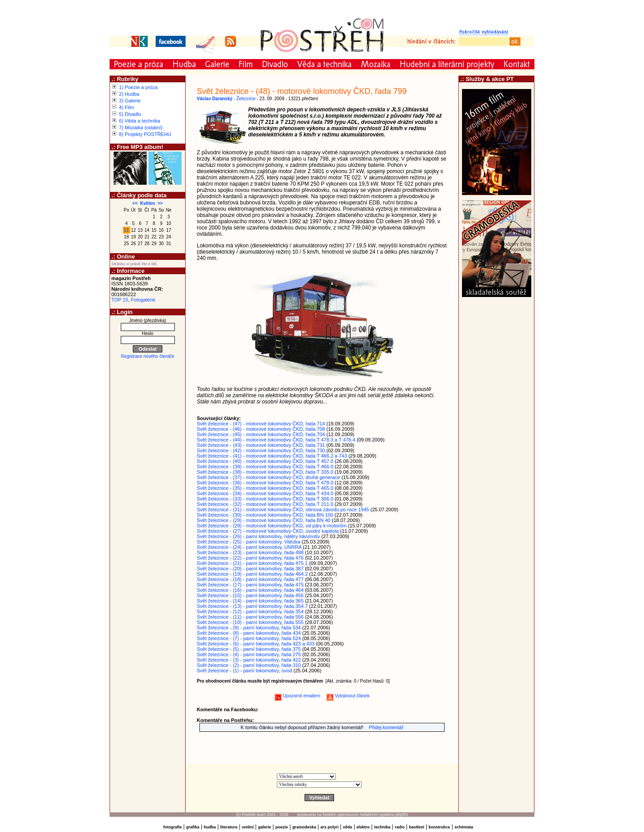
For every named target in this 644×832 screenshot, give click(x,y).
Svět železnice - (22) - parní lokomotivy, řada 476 (250, 558)
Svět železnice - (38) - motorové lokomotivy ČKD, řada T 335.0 (265, 472)
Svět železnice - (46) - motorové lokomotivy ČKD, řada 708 (261, 429)
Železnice (246, 99)
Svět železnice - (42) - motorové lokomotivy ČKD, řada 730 (261, 450)
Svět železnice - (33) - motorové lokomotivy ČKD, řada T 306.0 (265, 499)
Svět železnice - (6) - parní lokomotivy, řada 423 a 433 (256, 644)
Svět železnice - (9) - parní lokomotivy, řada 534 (249, 628)
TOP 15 (120, 300)
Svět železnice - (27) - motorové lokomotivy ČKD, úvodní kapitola (268, 531)
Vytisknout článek (348, 696)
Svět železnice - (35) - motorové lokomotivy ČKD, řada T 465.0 (265, 488)
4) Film (127, 107)
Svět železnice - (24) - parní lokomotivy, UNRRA (249, 547)
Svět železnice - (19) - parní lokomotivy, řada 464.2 (252, 574)
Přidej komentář (386, 727)
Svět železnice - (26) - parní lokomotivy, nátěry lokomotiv (258, 536)
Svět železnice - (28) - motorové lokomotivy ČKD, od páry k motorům (272, 526)
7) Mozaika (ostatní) (141, 127)
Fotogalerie (143, 300)
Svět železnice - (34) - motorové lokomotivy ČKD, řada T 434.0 (265, 493)
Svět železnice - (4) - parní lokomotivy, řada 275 (249, 654)
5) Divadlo (130, 114)
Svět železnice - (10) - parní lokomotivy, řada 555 (250, 622)
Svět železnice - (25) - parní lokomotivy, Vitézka (248, 542)
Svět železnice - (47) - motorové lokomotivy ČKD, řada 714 (261, 424)
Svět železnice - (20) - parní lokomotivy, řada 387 (250, 569)
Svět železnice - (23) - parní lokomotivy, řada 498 (250, 552)
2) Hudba (129, 94)
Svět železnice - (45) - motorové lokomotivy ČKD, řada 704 (261, 434)
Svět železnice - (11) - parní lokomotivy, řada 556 (250, 617)
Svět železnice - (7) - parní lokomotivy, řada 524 (249, 638)
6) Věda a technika (140, 121)
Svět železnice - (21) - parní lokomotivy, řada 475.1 (252, 563)
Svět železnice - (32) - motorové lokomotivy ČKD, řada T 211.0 (265, 504)
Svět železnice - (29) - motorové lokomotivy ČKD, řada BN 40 (264, 520)
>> (160, 203)
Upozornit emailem (297, 696)
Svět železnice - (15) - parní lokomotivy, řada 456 (250, 595)
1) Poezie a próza (138, 87)
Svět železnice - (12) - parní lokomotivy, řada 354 (250, 611)
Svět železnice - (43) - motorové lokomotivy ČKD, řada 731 (261, 445)
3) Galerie (130, 101)
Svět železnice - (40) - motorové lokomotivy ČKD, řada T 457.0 (265, 461)
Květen (147, 203)
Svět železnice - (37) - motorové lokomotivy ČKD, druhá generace (268, 477)
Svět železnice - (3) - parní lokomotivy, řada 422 (249, 660)
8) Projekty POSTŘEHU (145, 134)
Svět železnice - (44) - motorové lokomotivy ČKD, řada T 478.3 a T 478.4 (276, 440)
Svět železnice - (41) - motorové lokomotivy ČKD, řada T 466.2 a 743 (272, 456)
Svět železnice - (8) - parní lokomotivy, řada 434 (249, 633)
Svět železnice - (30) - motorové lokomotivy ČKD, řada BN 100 (265, 515)
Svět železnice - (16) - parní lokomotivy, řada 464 (250, 590)
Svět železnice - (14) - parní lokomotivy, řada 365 (250, 601)
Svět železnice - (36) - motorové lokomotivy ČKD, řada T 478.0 (265, 483)
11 (126, 230)
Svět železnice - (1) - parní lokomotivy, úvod (244, 671)
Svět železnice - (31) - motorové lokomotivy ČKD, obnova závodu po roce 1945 (283, 509)
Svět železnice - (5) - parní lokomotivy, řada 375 (249, 649)
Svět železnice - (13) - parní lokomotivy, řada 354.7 (252, 606)
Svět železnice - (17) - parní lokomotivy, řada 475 (250, 585)
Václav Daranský (215, 99)
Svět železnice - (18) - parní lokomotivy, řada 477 (250, 579)
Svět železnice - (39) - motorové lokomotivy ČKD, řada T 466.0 (265, 467)
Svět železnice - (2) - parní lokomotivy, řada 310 (249, 665)
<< (135, 203)
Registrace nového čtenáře (148, 356)
